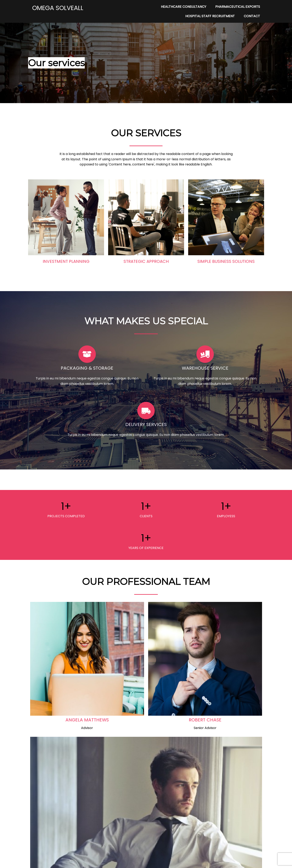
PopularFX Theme (160, 862)
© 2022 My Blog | (132, 862)
